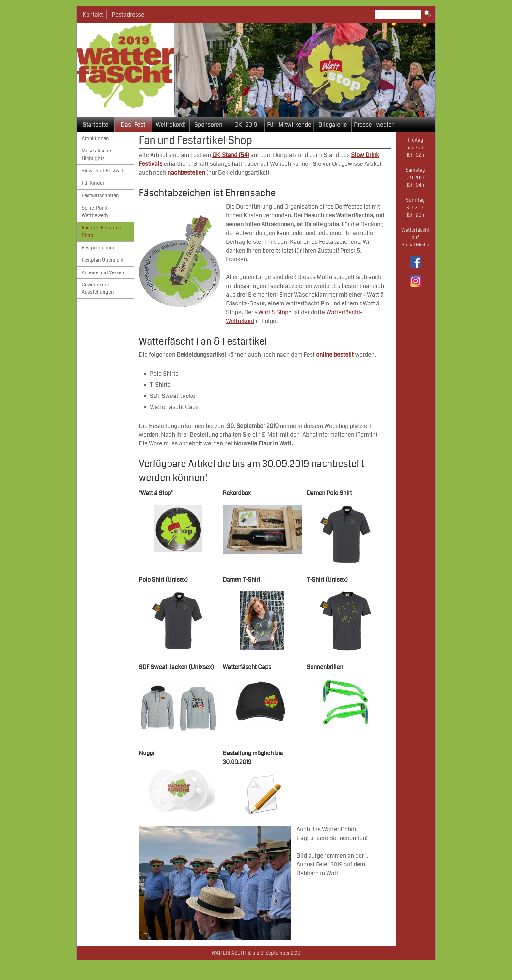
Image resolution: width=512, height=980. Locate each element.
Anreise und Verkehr (104, 272)
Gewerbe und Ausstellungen (98, 288)
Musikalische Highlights (96, 155)
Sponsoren (208, 125)
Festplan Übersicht (103, 260)
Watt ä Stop (273, 312)
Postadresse (128, 15)
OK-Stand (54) (231, 155)
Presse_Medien (374, 125)
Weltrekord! (171, 125)
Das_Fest (133, 125)
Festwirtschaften (100, 195)
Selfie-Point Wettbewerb (95, 212)
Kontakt (93, 15)
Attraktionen (95, 138)
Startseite (96, 125)
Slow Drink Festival (102, 171)
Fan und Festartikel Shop (103, 232)
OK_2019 (246, 125)
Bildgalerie (333, 125)
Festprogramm (98, 248)
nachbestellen (186, 173)
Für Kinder (93, 183)
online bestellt (335, 355)
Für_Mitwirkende (289, 125)
